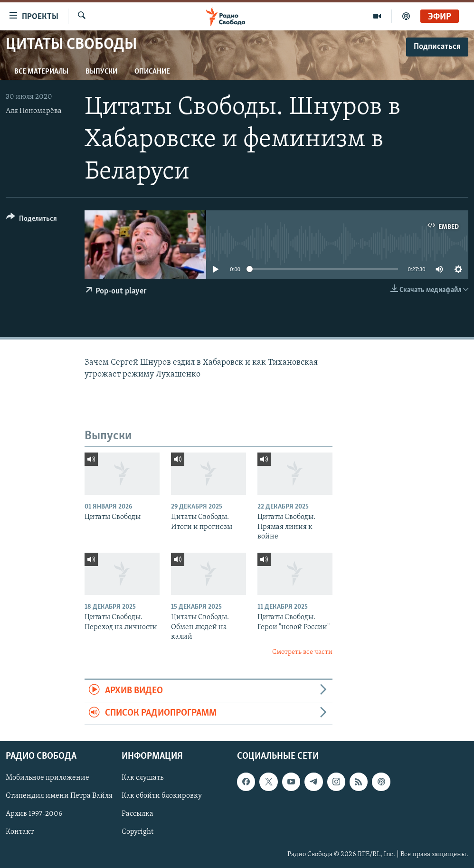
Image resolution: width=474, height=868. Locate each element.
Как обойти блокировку (162, 796)
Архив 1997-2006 (34, 814)
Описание (152, 72)
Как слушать (142, 778)
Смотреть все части (302, 652)
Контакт (20, 832)
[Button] (32, 220)
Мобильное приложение (47, 778)
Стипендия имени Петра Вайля (59, 796)
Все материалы (41, 72)
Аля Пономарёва (34, 111)
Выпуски (101, 72)
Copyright (137, 832)
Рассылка (137, 814)
